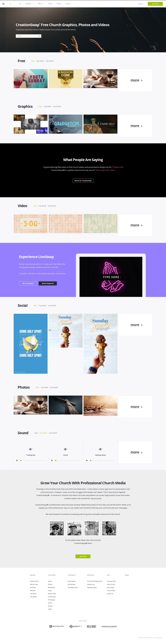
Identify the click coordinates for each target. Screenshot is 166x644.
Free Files (33, 587)
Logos (50, 609)
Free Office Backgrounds (95, 581)
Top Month (50, 61)
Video (41, 4)
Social (50, 4)
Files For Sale (34, 584)
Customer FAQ (111, 581)
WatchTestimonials (83, 181)
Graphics (29, 4)
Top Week (40, 61)
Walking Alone (101, 455)
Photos (59, 4)
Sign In (141, 4)
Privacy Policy (111, 591)
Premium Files (34, 581)
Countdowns (52, 597)
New (33, 61)
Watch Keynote (48, 283)
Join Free (155, 4)
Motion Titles (52, 594)
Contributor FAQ (73, 587)
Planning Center (92, 587)
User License (111, 587)
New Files (33, 591)
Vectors (50, 606)
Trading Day (31, 455)
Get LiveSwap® (28, 283)
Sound (68, 4)
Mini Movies (52, 587)
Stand (66, 455)
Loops (50, 591)
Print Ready (51, 600)
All (20, 4)
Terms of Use (111, 584)
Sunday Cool (91, 584)
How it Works (72, 581)
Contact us (110, 594)
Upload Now (71, 584)
